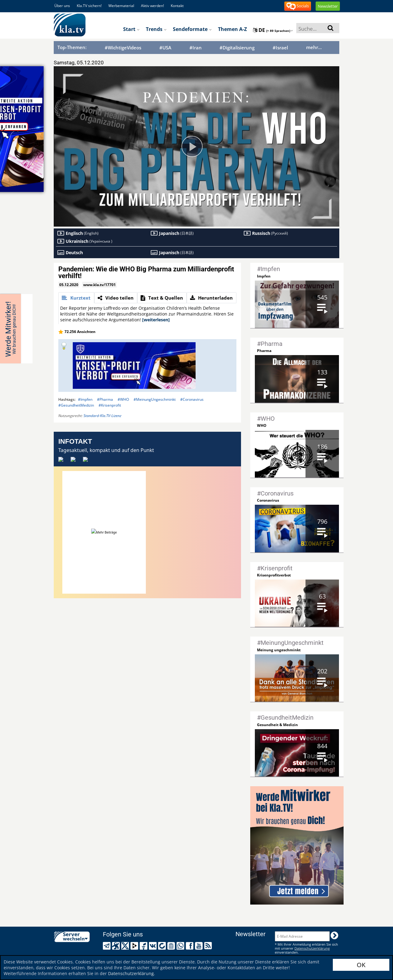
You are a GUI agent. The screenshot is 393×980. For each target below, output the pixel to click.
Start (131, 29)
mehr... (314, 47)
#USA (165, 48)
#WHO (123, 399)
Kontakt (177, 6)
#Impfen (85, 399)
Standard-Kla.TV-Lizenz (102, 416)
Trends (156, 29)
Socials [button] (298, 6)
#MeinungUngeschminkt (155, 399)
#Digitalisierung (237, 48)
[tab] (76, 298)
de (273, 30)
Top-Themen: (72, 47)
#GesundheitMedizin (76, 405)
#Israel (280, 48)
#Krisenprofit (110, 405)
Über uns (62, 6)
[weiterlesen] (156, 320)
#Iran (196, 48)
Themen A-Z (232, 29)
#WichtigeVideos (123, 48)
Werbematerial (121, 6)
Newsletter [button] (328, 6)
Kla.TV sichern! (89, 6)
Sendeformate (192, 29)
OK (361, 965)
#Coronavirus (192, 399)
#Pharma (105, 399)
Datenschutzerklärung (131, 973)
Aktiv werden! (152, 6)
